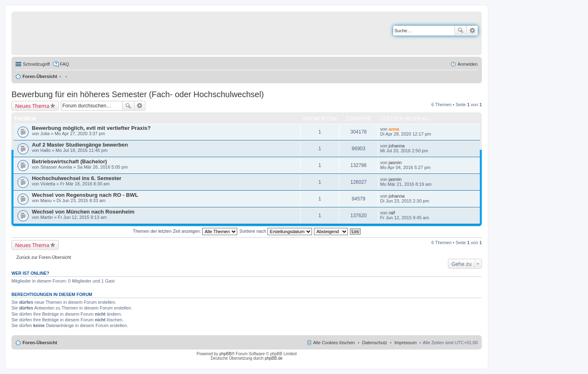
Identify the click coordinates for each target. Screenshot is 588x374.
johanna (397, 146)
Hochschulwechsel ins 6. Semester (77, 178)
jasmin (395, 163)
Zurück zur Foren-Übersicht (44, 257)
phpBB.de (274, 358)
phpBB (225, 354)
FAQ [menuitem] (65, 64)
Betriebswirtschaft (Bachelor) (69, 161)
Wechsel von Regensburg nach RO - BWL (85, 195)
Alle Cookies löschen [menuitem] (334, 343)
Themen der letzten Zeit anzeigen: (185, 231)
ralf (392, 213)
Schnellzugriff (36, 64)
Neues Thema (32, 106)
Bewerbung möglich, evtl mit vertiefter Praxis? (91, 128)
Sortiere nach (275, 231)
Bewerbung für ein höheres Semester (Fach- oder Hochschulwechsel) (138, 94)
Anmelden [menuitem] (468, 64)
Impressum (405, 343)
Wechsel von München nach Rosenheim (83, 212)
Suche (461, 31)
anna (394, 129)
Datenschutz (375, 343)
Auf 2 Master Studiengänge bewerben (80, 145)
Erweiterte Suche (472, 31)
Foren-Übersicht (40, 76)
